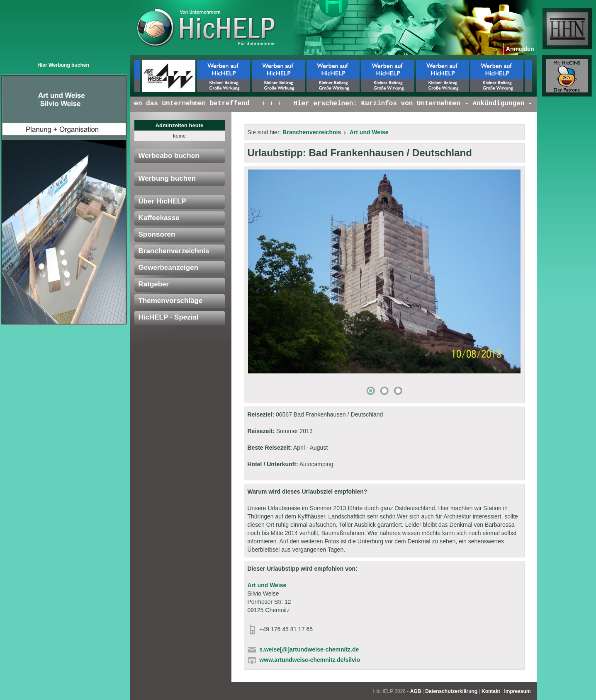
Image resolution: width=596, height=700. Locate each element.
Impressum (517, 691)
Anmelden (520, 49)
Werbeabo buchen (169, 156)
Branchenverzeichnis (174, 251)
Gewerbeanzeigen (169, 268)
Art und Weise (369, 132)
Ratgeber (154, 284)
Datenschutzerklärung (451, 691)
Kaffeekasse (159, 218)
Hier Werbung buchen (63, 65)
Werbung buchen (167, 178)
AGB (416, 691)
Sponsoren (157, 234)
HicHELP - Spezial (169, 317)
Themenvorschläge (171, 301)
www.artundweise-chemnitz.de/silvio (310, 660)
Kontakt (491, 691)
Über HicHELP (162, 201)
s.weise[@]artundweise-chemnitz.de (309, 649)
